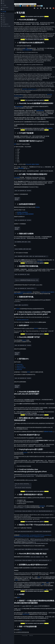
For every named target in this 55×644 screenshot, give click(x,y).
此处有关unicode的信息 (26, 295)
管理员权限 (21, 168)
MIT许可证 (19, 373)
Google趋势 (17, 177)
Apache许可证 (20, 370)
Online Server (4, 7)
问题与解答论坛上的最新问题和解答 (25, 215)
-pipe (39, 584)
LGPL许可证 (20, 368)
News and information (26, 4)
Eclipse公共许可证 (21, 372)
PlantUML (17, 4)
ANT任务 (36, 332)
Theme (3, 18)
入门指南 (3, 5)
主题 (26, 48)
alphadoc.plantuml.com (23, 323)
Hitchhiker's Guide (5, 26)
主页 (2, 1)
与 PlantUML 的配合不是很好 (32, 164)
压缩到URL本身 (40, 111)
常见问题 (3, 12)
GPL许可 (24, 343)
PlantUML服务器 (19, 106)
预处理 (3, 20)
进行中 (19, 604)
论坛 (2, 16)
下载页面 (37, 208)
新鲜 (2, 3)
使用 (2, 9)
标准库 (3, 22)
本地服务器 (50, 128)
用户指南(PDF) (4, 24)
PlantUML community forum (29, 89)
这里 (15, 144)
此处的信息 (42, 512)
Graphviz (25, 457)
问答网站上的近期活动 (22, 213)
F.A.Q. (34, 4)
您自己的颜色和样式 (27, 50)
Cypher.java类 (26, 621)
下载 (2, 14)
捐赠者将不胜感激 (48, 436)
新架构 (18, 312)
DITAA (28, 376)
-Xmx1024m (40, 264)
